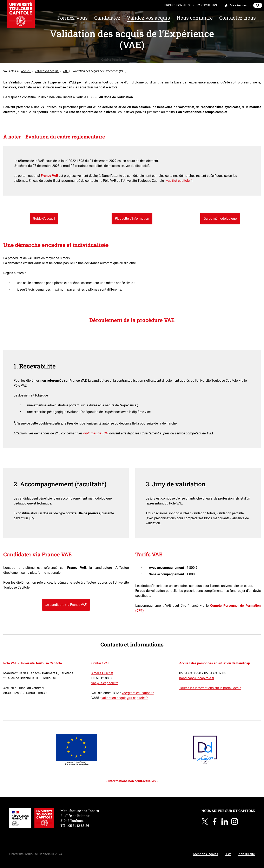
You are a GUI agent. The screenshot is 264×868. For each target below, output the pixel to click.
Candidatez (107, 18)
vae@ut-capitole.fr (179, 181)
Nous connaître (195, 18)
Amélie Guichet (102, 673)
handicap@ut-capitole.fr (197, 678)
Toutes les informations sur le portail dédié (210, 688)
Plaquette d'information (132, 219)
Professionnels (177, 5)
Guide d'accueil (44, 219)
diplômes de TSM (96, 433)
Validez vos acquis (148, 18)
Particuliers (207, 5)
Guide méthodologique (220, 219)
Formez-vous (72, 18)
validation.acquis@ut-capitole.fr (125, 698)
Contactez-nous (237, 18)
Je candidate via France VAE (66, 605)
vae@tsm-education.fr (138, 693)
